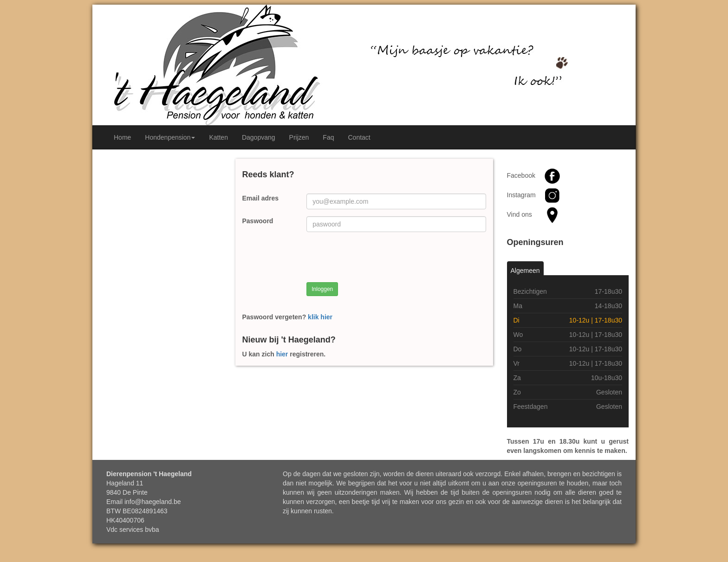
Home (122, 137)
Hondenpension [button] (170, 137)
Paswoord (258, 221)
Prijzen (299, 137)
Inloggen (322, 289)
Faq (328, 137)
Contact (359, 137)
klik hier (320, 317)
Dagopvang (259, 137)
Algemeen (525, 271)
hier (282, 354)
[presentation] (377, 257)
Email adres (261, 198)
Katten (218, 137)
